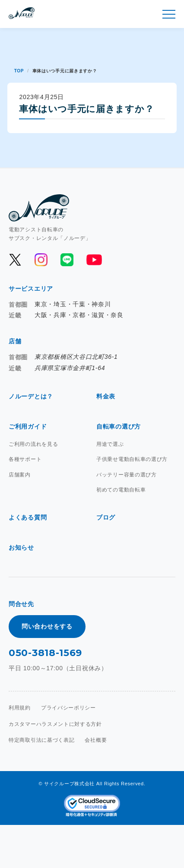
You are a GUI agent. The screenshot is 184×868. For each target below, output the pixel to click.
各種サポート (25, 459)
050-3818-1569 (45, 653)
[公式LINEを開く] (67, 260)
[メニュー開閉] (169, 14)
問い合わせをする (47, 626)
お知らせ (21, 548)
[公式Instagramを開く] (41, 260)
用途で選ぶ (110, 444)
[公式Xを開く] (15, 260)
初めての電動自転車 (121, 490)
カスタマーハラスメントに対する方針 (55, 724)
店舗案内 (20, 475)
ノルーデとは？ (31, 396)
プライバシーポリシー (68, 708)
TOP (19, 71)
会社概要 (96, 740)
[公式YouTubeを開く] (94, 260)
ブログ (106, 517)
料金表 (106, 396)
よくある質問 (28, 517)
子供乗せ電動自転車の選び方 (132, 459)
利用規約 (20, 708)
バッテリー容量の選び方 (127, 475)
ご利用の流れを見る (33, 444)
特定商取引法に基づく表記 (41, 740)
